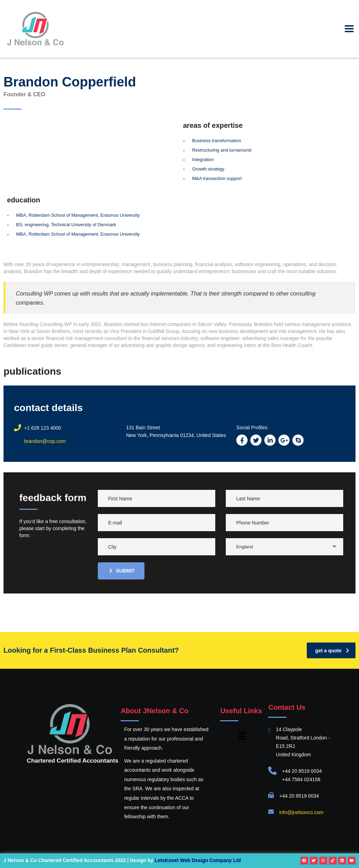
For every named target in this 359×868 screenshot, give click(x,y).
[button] (243, 736)
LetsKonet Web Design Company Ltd (198, 860)
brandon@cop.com (45, 441)
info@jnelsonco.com (301, 812)
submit (122, 571)
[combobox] (285, 547)
